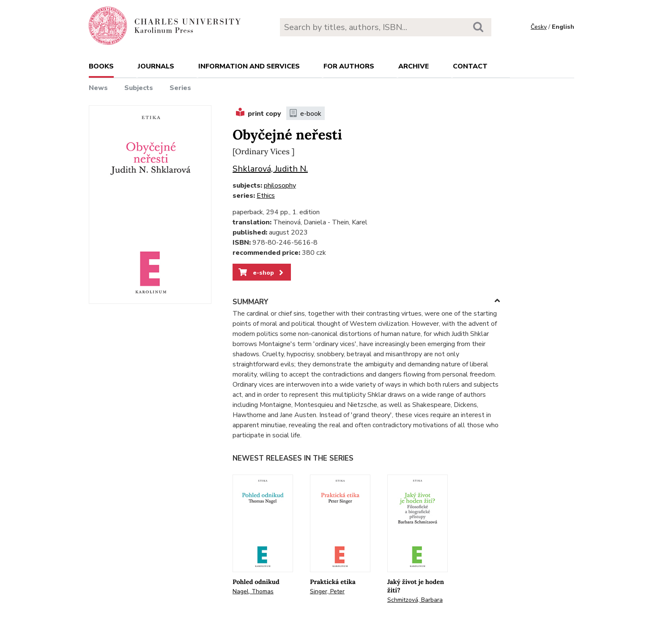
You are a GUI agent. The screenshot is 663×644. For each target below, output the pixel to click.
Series (180, 88)
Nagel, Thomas (253, 591)
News (98, 88)
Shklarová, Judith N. (270, 169)
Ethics (266, 196)
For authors (349, 66)
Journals (156, 66)
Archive (414, 66)
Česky (539, 27)
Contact (470, 66)
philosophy (280, 186)
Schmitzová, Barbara (415, 600)
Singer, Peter (327, 591)
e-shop (262, 273)
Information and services (249, 66)
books (101, 66)
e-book (305, 114)
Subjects (139, 88)
